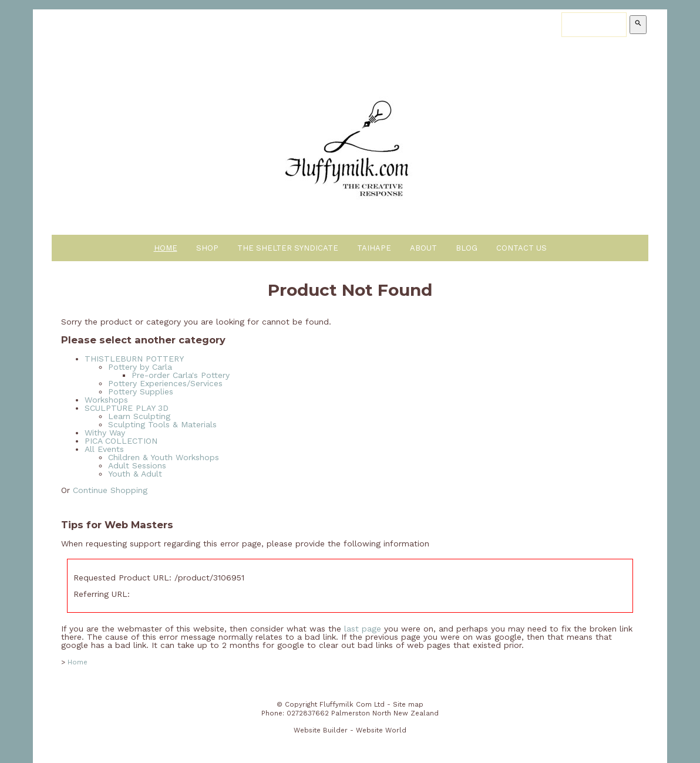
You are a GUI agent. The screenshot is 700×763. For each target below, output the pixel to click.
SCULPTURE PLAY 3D (127, 408)
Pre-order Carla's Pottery (181, 375)
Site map (408, 704)
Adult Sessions (137, 465)
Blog (467, 248)
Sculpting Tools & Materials (162, 424)
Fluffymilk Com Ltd (352, 704)
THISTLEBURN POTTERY (134, 359)
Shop (207, 248)
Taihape (374, 248)
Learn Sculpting (139, 416)
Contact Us (521, 248)
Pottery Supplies (141, 391)
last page (363, 629)
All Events (104, 449)
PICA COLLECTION (121, 441)
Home (166, 248)
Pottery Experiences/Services (165, 383)
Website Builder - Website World (350, 730)
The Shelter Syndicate (288, 248)
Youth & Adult (135, 474)
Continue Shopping (110, 490)
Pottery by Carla (140, 367)
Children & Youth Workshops (164, 457)
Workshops (106, 400)
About (423, 248)
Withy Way (105, 433)
